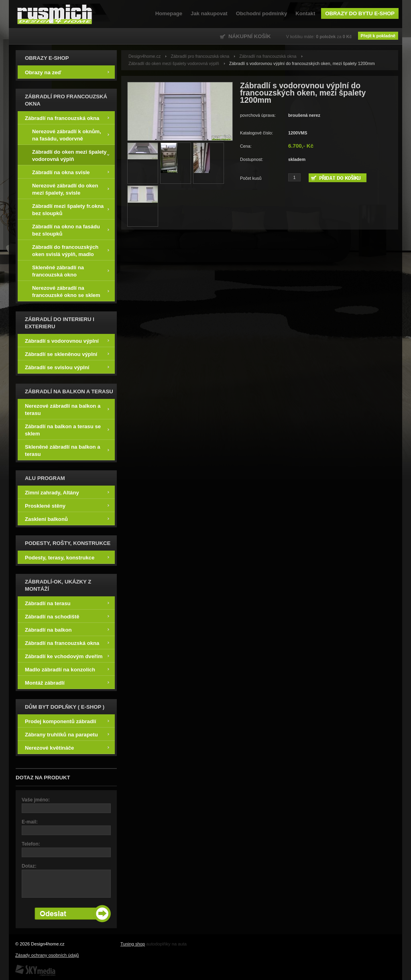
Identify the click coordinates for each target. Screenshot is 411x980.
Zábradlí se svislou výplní (67, 367)
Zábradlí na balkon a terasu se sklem (67, 430)
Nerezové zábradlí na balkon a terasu (67, 409)
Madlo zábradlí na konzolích (67, 669)
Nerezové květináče (67, 747)
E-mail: (30, 822)
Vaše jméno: (36, 800)
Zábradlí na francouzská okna (67, 118)
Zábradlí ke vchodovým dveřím (67, 656)
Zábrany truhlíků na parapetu (67, 734)
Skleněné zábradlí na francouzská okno (71, 271)
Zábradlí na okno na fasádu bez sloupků (71, 230)
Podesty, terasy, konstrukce (67, 557)
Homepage (169, 13)
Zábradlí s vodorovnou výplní (67, 341)
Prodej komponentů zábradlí (67, 721)
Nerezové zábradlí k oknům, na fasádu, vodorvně (71, 135)
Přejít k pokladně (378, 36)
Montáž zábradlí (67, 682)
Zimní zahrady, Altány (67, 492)
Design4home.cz (55, 14)
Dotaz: (29, 866)
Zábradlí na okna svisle (71, 172)
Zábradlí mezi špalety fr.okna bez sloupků (71, 209)
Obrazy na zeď (67, 72)
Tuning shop (133, 944)
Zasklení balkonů (67, 519)
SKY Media (35, 970)
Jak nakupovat (209, 13)
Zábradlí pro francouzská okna (200, 56)
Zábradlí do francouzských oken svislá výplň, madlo (71, 250)
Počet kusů (251, 178)
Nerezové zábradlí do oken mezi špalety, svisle (71, 189)
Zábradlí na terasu (67, 603)
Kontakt (305, 13)
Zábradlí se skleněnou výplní (67, 354)
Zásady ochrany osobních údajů (47, 955)
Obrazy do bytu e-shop (360, 13)
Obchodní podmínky (261, 13)
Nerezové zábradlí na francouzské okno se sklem (71, 291)
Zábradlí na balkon (67, 629)
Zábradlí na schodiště (67, 616)
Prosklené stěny (67, 505)
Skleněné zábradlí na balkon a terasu (67, 450)
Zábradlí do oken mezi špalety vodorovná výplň (71, 155)
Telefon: (31, 844)
